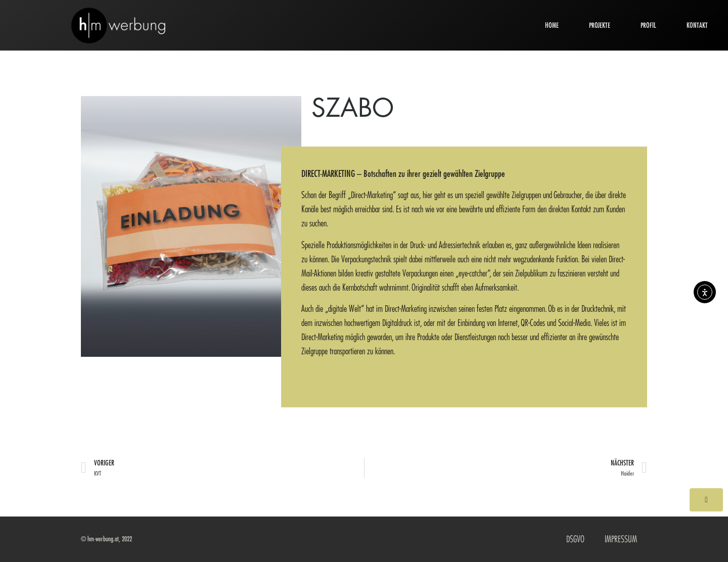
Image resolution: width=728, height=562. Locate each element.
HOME (552, 25)
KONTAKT (697, 25)
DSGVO (575, 539)
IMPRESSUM (621, 539)
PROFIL (648, 25)
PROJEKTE (600, 25)
